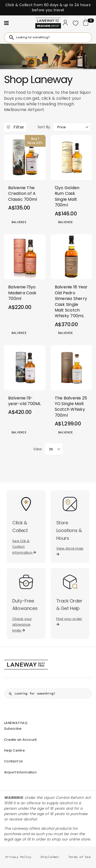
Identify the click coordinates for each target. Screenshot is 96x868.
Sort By (44, 127)
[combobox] (48, 38)
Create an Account (20, 740)
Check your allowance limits (22, 625)
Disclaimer (50, 857)
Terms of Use (79, 857)
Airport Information (20, 772)
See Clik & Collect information (24, 547)
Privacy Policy (18, 857)
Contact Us (14, 761)
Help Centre (14, 750)
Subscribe (13, 729)
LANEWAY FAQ (16, 723)
